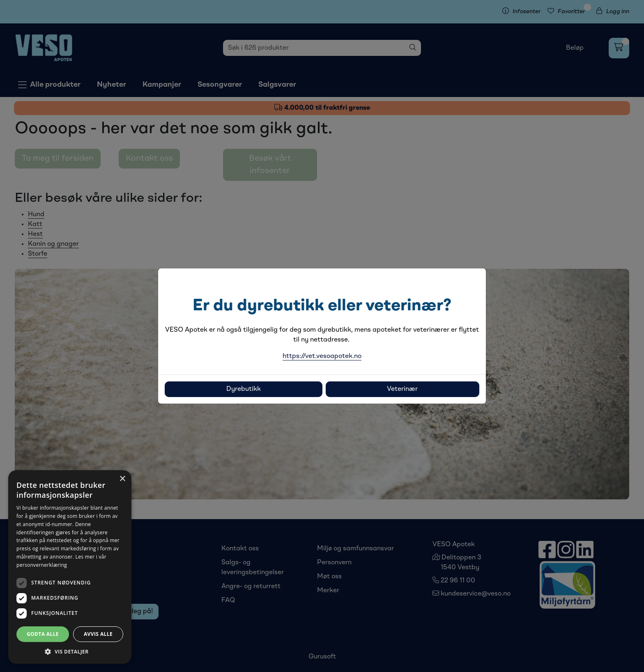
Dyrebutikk (244, 389)
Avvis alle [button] (98, 634)
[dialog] (70, 567)
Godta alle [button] (43, 634)
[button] (70, 651)
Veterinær (402, 389)
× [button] (122, 479)
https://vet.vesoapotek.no (322, 356)
